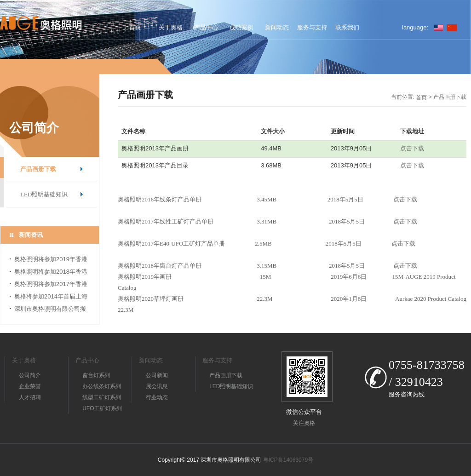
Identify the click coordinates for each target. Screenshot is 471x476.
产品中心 (206, 27)
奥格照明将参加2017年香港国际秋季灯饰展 (51, 285)
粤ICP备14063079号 (288, 460)
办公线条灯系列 (102, 386)
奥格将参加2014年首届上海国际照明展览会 (51, 298)
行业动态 (157, 397)
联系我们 (347, 27)
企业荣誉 (30, 386)
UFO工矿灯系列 (102, 408)
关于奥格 (171, 27)
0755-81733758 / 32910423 (427, 373)
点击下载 (412, 148)
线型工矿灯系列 (102, 397)
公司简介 (30, 375)
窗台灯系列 (96, 375)
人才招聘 (30, 397)
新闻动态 (277, 27)
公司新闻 (157, 375)
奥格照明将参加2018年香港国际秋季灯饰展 (51, 273)
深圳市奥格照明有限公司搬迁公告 (50, 310)
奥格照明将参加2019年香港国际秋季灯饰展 (51, 261)
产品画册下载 (38, 169)
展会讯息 (157, 386)
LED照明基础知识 (44, 194)
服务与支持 (312, 27)
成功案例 (241, 27)
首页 (135, 27)
